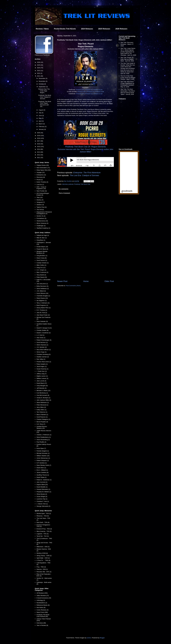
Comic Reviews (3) (42, 610)
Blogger (102, 638)
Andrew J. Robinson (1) (44, 435)
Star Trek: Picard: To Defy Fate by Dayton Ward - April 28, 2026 (127, 59)
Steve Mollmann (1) (43, 402)
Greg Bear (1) (41, 240)
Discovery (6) (41, 177)
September (42, 87)
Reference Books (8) (43, 605)
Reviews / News (42, 29)
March (41, 124)
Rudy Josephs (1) (42, 364)
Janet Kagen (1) (42, 366)
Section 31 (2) (41, 216)
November (42, 81)
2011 (39, 158)
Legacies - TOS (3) (42, 534)
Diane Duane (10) (42, 298)
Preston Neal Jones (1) (44, 362)
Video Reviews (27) (43, 596)
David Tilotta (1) (41, 477)
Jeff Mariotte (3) (41, 388)
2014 (39, 149)
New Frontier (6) (42, 191)
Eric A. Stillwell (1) (42, 470)
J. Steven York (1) (42, 504)
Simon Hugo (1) (41, 352)
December (42, 78)
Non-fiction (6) (41, 607)
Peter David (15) (42, 277)
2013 (39, 152)
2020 (39, 133)
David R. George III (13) (44, 328)
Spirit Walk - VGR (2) (43, 558)
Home (86, 281)
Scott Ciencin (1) (42, 260)
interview (65, 184)
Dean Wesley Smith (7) (44, 465)
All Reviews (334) (42, 593)
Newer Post (62, 281)
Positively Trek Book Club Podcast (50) (43, 616)
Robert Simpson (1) (43, 460)
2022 (39, 73)
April (40, 121)
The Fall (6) (40, 210)
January (41, 129)
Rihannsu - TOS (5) (43, 516)
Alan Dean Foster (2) (43, 315)
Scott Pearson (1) (42, 417)
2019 (39, 136)
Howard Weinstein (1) (43, 489)
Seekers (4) (40, 205)
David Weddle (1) (42, 487)
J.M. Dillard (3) (41, 291)
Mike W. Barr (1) (42, 238)
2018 (39, 138)
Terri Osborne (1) (42, 412)
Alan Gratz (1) (41, 338)
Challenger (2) (41, 226)
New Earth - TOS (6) (43, 522)
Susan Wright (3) (42, 496)
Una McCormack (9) (43, 395)
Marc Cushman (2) (42, 272)
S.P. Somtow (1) (42, 463)
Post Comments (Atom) (73, 286)
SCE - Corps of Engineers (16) (41, 188)
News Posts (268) (42, 612)
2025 (39, 65)
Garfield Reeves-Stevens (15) (42, 427)
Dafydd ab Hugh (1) (43, 235)
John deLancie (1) (42, 284)
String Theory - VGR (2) (44, 556)
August (41, 110)
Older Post (109, 281)
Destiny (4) (40, 200)
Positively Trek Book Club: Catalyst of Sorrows (45, 97)
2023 (39, 71)
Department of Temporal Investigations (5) (44, 213)
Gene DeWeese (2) (43, 289)
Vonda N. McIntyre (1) (43, 398)
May (40, 118)
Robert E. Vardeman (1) (44, 480)
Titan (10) (40, 197)
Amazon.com (80, 90)
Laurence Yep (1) (42, 499)
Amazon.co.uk (98, 90)
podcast (71, 184)
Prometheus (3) (41, 218)
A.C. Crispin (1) (41, 270)
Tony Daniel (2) (41, 275)
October (41, 84)
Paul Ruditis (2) (41, 442)
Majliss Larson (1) (42, 376)
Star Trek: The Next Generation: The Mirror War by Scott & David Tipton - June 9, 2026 (128, 92)
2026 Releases (121, 29)
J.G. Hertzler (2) (42, 347)
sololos (89, 638)
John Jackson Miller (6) (44, 400)
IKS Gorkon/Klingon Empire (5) (43, 194)
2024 (39, 68)
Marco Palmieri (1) (42, 415)
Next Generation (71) (43, 168)
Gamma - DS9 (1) (42, 569)
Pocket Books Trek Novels (65, 29)
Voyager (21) (41, 172)
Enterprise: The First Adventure (87, 173)
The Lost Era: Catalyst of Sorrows (84, 175)
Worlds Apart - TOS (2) (44, 513)
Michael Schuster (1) (43, 453)
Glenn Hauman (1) (42, 345)
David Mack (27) (42, 383)
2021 (39, 76)
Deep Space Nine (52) (44, 170)
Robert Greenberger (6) (44, 340)
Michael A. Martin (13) (43, 391)
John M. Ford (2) (42, 313)
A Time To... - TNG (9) (43, 560)
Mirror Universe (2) (42, 223)
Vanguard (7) (41, 202)
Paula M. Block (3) (42, 249)
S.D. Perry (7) (41, 424)
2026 (39, 62)
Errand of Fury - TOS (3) (44, 529)
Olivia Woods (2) (42, 494)
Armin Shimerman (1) (43, 458)
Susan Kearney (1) (42, 369)
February (42, 127)
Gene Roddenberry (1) (44, 437)
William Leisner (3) (42, 378)
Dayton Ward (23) (42, 485)
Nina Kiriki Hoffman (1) (44, 350)
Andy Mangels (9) (42, 386)
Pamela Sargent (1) (43, 451)
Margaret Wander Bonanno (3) (42, 252)
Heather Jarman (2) (43, 357)
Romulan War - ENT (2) (44, 572)
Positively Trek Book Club (82, 184)
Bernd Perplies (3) (42, 422)
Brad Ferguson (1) (42, 305)
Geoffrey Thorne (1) (43, 475)
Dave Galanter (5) (42, 321)
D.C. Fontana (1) (42, 310)
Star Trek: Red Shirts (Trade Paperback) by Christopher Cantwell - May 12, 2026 (128, 84)
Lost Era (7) (40, 185)
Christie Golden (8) (42, 330)
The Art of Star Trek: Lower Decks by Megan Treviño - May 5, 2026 (128, 78)
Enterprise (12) (41, 175)
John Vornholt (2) (42, 482)
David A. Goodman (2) (44, 333)
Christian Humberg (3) (44, 354)
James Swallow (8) (42, 472)
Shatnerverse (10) (42, 221)
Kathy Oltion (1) (41, 410)
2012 (39, 155)
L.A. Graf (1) (40, 335)
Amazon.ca (89, 90)
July (40, 113)
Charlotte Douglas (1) (43, 296)
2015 (39, 147)
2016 (39, 144)
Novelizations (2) (42, 603)
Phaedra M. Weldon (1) (44, 492)
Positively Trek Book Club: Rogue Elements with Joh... (45, 104)
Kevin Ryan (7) (41, 448)
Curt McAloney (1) (42, 393)
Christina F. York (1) (43, 501)
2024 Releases (87, 29)
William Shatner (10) (43, 456)
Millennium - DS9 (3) (43, 547)
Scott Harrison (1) (42, 342)
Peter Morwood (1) (42, 405)
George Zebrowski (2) (43, 506)
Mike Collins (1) (41, 265)
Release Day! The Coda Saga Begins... (44, 91)
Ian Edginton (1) (42, 301)
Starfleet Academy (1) (43, 228)
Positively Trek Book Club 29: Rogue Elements (85, 147)
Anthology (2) (41, 600)
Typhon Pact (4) (42, 207)
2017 (39, 141)
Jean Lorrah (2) (41, 381)
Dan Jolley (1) (41, 359)
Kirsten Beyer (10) (42, 247)
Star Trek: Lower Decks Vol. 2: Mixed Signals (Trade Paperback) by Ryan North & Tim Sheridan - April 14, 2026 (128, 52)
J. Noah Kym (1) (42, 371)
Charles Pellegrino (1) (43, 419)
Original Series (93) (43, 165)
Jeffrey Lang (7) (41, 374)
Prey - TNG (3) (41, 567)
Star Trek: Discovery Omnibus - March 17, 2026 (127, 44)
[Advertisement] (85, 262)
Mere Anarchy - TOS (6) (44, 531)
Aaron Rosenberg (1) (43, 440)
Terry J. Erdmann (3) (43, 303)
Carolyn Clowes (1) (43, 263)
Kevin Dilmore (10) (42, 293)
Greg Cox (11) (41, 268)
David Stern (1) (41, 468)
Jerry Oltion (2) (41, 407)
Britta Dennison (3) (42, 286)
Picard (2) (40, 180)
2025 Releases (104, 29)
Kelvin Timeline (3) (42, 182)
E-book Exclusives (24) (44, 598)
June (40, 116)
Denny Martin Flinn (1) (44, 308)
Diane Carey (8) (42, 258)
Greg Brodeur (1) (42, 256)
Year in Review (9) (42, 625)
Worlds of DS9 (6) (42, 553)
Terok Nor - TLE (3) (43, 536)
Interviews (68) (41, 623)
